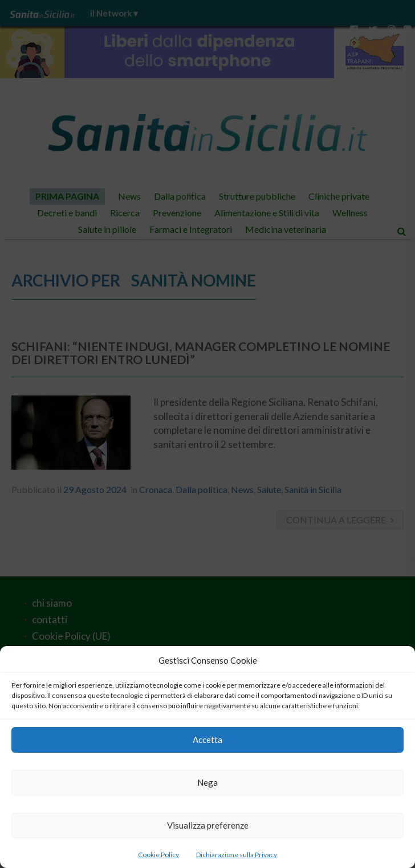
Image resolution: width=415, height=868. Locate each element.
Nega (207, 782)
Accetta (207, 740)
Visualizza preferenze (208, 825)
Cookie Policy (158, 855)
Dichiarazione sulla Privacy (237, 855)
